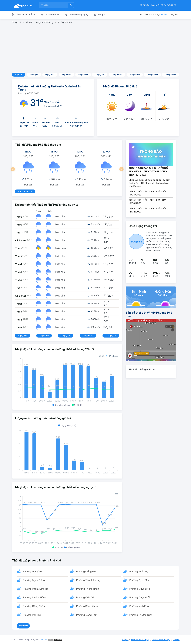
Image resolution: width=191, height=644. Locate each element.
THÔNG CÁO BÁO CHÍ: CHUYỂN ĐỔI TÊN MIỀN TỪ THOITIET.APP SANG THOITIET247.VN (148, 171)
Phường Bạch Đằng (34, 580)
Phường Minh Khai (139, 607)
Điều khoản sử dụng (140, 640)
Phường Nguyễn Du (34, 572)
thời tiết (43, 640)
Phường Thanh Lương (88, 580)
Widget (125, 640)
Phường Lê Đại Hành (34, 598)
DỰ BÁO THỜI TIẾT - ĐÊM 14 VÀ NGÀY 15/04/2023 (148, 202)
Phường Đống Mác (87, 572)
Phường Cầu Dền (86, 598)
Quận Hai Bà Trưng (45, 22)
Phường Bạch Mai (139, 580)
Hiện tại (19, 75)
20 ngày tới (152, 75)
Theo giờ (34, 75)
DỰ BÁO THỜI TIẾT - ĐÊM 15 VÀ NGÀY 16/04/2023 (148, 193)
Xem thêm (23, 627)
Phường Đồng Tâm (87, 616)
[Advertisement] (95, 50)
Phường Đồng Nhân (34, 607)
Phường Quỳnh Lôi (140, 598)
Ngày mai (50, 75)
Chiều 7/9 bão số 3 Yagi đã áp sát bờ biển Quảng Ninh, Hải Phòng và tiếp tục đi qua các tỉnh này (149, 183)
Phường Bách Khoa (87, 607)
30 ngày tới (170, 75)
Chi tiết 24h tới (25, 191)
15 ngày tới (135, 75)
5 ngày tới (83, 75)
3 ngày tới (66, 75)
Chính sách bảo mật (161, 640)
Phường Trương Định (141, 616)
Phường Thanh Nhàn (88, 589)
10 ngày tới (117, 75)
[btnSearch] (71, 5)
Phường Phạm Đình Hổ (36, 589)
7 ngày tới (100, 75)
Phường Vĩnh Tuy (139, 572)
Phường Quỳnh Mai (140, 589)
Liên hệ (176, 640)
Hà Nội (164, 14)
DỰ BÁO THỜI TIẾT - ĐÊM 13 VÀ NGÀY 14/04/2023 (148, 210)
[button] (25, 15)
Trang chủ (17, 22)
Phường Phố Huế (65, 22)
